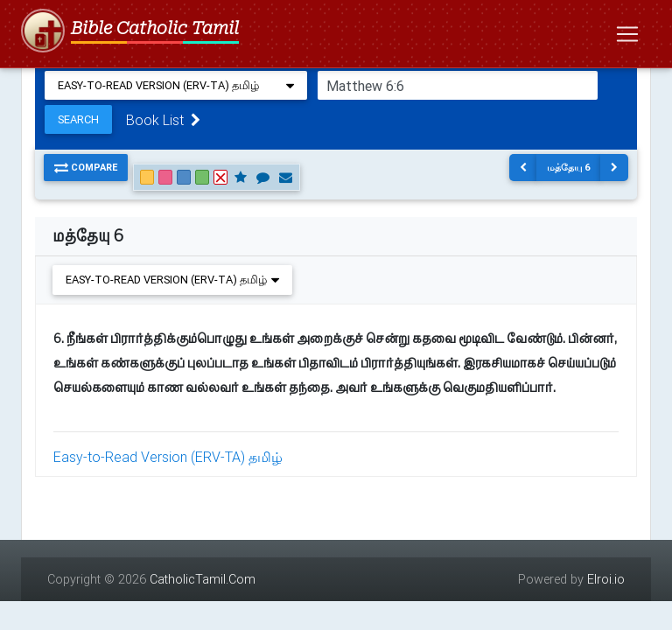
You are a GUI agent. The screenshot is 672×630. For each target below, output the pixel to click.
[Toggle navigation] (627, 34)
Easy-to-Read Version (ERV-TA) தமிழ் (168, 457)
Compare (86, 167)
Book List (163, 120)
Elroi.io (606, 579)
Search (78, 119)
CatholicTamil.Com (203, 579)
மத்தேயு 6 (569, 167)
